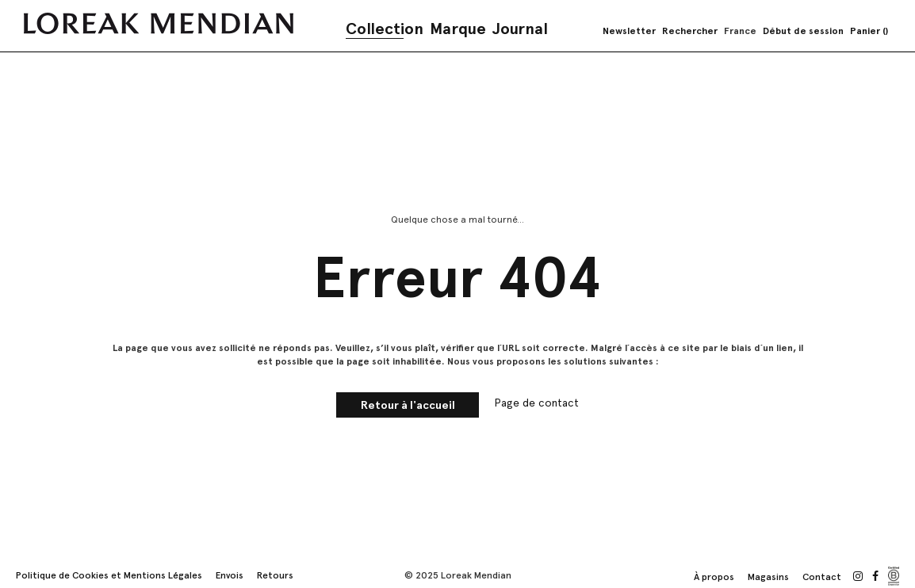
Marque (458, 29)
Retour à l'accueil (408, 405)
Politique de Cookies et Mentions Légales (109, 575)
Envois (230, 575)
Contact (822, 577)
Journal (520, 29)
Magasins (768, 577)
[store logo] (159, 23)
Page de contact (536, 403)
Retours (275, 575)
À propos (714, 577)
